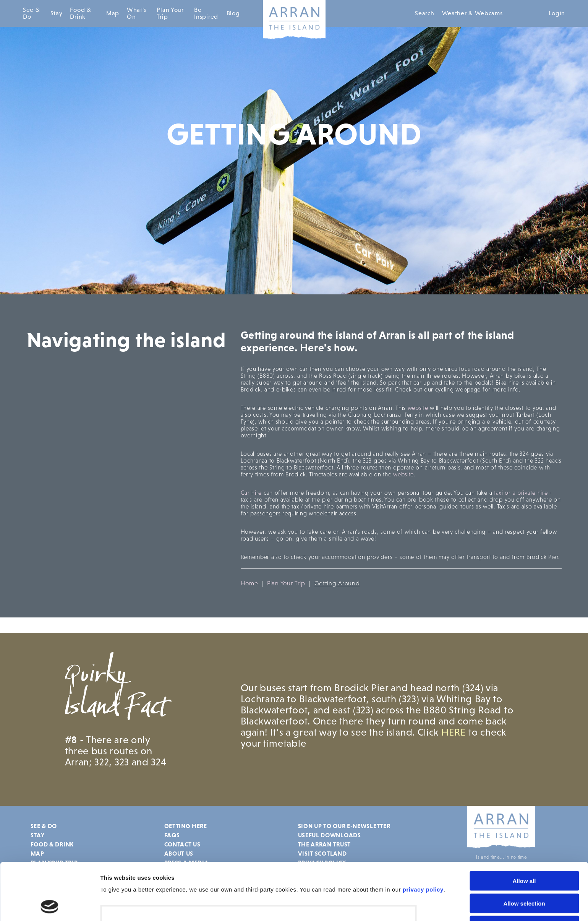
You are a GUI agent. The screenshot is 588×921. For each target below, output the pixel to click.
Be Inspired (206, 13)
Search (424, 13)
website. (404, 474)
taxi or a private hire (521, 493)
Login (557, 13)
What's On (137, 13)
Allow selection (524, 850)
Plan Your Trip (170, 13)
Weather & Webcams (472, 13)
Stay (57, 13)
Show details (118, 906)
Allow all (524, 827)
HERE (455, 732)
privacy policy (423, 836)
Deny (524, 872)
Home (249, 583)
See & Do (32, 13)
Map (113, 13)
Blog (233, 13)
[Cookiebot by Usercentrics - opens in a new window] (49, 906)
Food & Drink (80, 13)
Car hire (251, 493)
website (418, 408)
